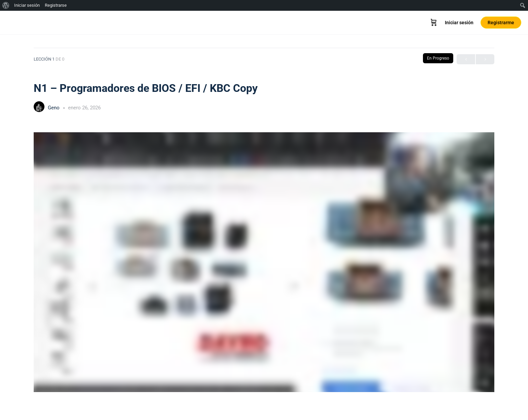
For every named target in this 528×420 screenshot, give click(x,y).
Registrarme (501, 23)
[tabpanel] (264, 262)
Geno (54, 108)
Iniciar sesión (459, 23)
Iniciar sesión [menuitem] (27, 5)
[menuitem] (6, 5)
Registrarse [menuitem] (56, 5)
